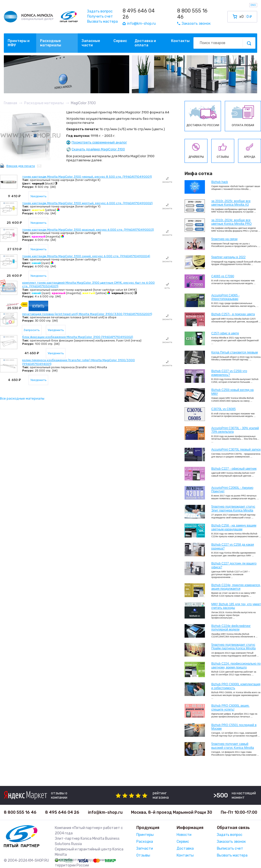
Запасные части (91, 43)
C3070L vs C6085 (224, 409)
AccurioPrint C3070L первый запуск (236, 450)
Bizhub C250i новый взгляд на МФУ (232, 392)
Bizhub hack (220, 182)
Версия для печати (21, 166)
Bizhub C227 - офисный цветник (234, 469)
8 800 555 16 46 (192, 14)
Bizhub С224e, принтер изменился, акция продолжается (236, 587)
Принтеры (145, 835)
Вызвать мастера (102, 22)
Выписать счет (230, 849)
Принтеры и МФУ (19, 43)
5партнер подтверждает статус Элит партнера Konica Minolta (233, 508)
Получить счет (100, 16)
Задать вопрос (100, 11)
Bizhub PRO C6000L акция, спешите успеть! (230, 707)
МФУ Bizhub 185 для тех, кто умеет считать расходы (236, 606)
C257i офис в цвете (225, 333)
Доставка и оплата (145, 43)
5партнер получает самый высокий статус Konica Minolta (233, 746)
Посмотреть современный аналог (99, 142)
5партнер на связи (224, 239)
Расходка (145, 842)
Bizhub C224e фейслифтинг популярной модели (231, 628)
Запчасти (145, 849)
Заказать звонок (231, 842)
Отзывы (143, 855)
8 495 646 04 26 (139, 14)
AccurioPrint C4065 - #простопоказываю (225, 297)
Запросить (32, 330)
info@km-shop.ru (105, 812)
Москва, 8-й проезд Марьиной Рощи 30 (172, 812)
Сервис (120, 41)
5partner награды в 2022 (228, 257)
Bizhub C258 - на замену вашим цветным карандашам (234, 527)
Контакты (180, 41)
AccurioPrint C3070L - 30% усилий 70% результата (235, 430)
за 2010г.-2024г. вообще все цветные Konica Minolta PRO (231, 222)
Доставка (185, 849)
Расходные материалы (51, 43)
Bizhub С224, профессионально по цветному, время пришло (236, 665)
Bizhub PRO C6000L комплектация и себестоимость (236, 686)
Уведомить (38, 196)
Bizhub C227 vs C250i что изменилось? (229, 373)
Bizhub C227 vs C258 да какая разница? (233, 546)
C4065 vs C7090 (223, 276)
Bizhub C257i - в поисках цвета (233, 314)
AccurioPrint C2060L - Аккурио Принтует (232, 490)
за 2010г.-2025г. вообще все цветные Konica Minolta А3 (231, 203)
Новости (184, 835)
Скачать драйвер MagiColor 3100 (98, 149)
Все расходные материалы (22, 398)
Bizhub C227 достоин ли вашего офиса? (234, 565)
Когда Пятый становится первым (235, 352)
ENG (253, 5)
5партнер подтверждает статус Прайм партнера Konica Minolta (233, 647)
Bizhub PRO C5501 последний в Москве (234, 727)
